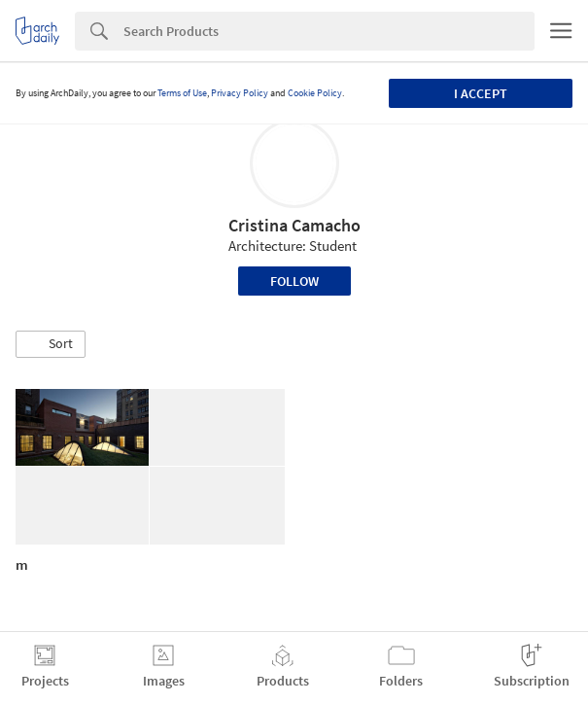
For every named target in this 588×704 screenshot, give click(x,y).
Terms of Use (182, 93)
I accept (481, 93)
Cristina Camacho (294, 225)
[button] (51, 344)
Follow (294, 281)
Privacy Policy (240, 93)
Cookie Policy (315, 93)
